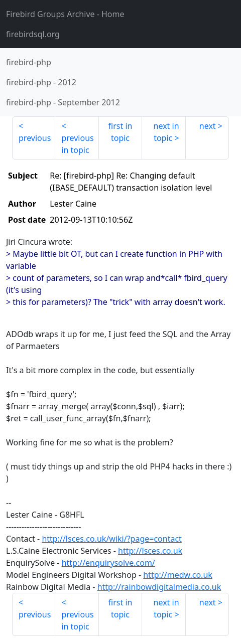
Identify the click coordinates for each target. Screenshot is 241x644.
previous (35, 138)
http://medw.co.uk (178, 575)
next (208, 126)
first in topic (120, 132)
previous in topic (77, 144)
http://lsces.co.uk (150, 551)
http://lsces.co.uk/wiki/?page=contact (112, 539)
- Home (65, 14)
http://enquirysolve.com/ (108, 563)
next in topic (166, 132)
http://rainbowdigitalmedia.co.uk (159, 587)
